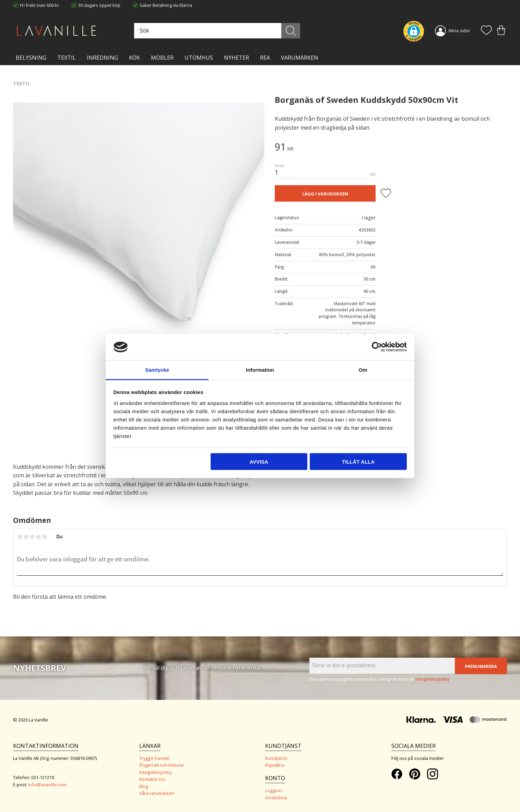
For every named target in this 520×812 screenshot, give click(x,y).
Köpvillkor (275, 765)
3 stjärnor (32, 537)
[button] (486, 31)
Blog (144, 786)
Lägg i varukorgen (325, 194)
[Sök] (291, 31)
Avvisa (259, 462)
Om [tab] (363, 369)
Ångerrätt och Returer (162, 765)
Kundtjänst (276, 758)
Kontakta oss (152, 779)
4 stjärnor (38, 537)
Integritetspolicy (156, 772)
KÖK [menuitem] (134, 58)
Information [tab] (260, 369)
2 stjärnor (26, 537)
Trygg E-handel (154, 758)
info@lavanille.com (47, 785)
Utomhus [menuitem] (199, 58)
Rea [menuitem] (265, 58)
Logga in (274, 790)
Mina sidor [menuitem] (459, 31)
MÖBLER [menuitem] (162, 58)
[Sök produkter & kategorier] (216, 31)
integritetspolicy (433, 679)
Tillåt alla (358, 462)
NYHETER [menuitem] (237, 58)
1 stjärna (20, 537)
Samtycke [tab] (157, 369)
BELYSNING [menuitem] (31, 58)
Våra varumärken (157, 793)
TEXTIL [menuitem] (67, 58)
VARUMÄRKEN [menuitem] (300, 58)
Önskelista (276, 798)
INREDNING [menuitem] (102, 58)
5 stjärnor (45, 537)
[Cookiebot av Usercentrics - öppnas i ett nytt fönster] (377, 347)
